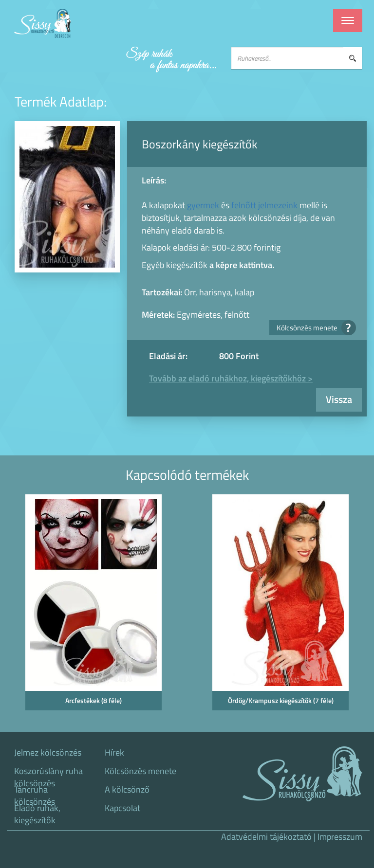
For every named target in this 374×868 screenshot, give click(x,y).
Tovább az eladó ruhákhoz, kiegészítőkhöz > (231, 378)
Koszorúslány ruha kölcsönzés (48, 774)
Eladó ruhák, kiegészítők (37, 811)
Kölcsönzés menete (313, 328)
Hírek (114, 753)
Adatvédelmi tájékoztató (266, 837)
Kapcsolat (122, 808)
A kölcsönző (127, 790)
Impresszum (340, 837)
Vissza (339, 399)
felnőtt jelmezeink (264, 205)
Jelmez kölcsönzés (48, 753)
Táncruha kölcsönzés (35, 793)
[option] (93, 606)
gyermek (203, 205)
